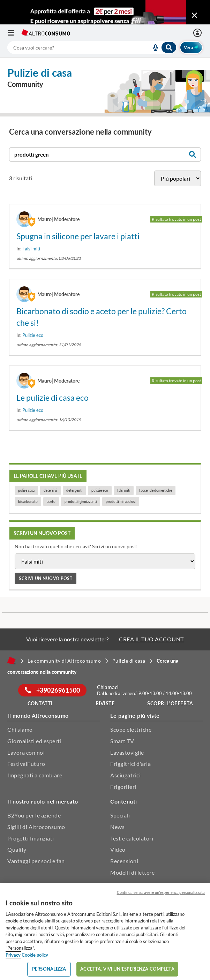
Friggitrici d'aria (130, 764)
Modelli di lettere (132, 872)
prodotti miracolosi (121, 502)
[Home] (12, 661)
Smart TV (122, 741)
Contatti (40, 703)
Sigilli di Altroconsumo (36, 827)
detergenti (74, 490)
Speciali (120, 815)
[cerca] (71, 47)
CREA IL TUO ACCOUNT (151, 639)
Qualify (17, 849)
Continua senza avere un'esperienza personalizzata (161, 892)
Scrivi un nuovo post (46, 578)
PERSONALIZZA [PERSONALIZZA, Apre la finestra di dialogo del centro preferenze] (49, 969)
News (117, 827)
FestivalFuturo (26, 764)
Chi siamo (20, 729)
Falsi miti (31, 249)
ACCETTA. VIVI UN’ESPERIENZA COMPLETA (127, 969)
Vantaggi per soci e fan (36, 861)
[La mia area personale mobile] (198, 33)
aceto (51, 502)
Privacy (13, 955)
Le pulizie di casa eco (52, 398)
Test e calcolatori (132, 838)
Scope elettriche (131, 729)
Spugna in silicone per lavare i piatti (78, 236)
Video (118, 849)
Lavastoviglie (127, 752)
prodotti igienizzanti (81, 502)
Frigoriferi (123, 787)
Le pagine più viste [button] (135, 715)
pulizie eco (100, 490)
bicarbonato (28, 502)
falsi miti (124, 490)
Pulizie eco (33, 335)
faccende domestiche (156, 490)
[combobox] (92, 47)
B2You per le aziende (34, 815)
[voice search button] (152, 47)
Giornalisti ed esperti (34, 741)
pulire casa (26, 490)
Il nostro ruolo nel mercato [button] (43, 801)
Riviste (105, 703)
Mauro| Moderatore (58, 219)
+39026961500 (52, 690)
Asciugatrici (125, 775)
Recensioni (124, 861)
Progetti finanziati (31, 838)
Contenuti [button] (124, 801)
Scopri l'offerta (170, 703)
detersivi (50, 490)
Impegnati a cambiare (35, 775)
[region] (105, 932)
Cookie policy (35, 955)
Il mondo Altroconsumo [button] (38, 715)
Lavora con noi (26, 752)
